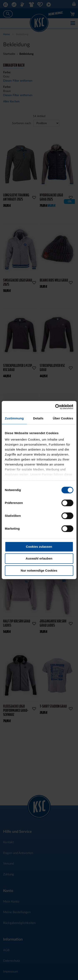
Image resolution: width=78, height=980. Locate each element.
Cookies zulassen (39, 547)
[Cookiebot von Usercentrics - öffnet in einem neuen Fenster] (56, 407)
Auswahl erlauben (39, 558)
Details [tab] (38, 418)
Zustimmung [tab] (14, 418)
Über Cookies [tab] (63, 418)
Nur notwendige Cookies (39, 570)
